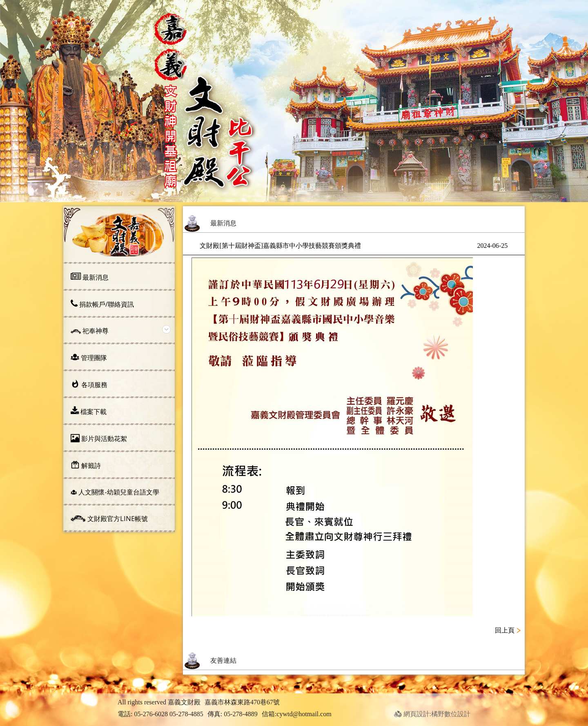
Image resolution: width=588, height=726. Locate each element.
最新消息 (90, 277)
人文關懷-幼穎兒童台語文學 (115, 492)
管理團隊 (89, 357)
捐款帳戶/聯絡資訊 (102, 304)
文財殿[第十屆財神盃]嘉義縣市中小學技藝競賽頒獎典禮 (354, 246)
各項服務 (89, 384)
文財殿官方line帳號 (109, 519)
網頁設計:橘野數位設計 (432, 714)
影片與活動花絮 (99, 438)
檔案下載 (89, 411)
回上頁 (505, 630)
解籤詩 (86, 465)
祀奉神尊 (90, 331)
